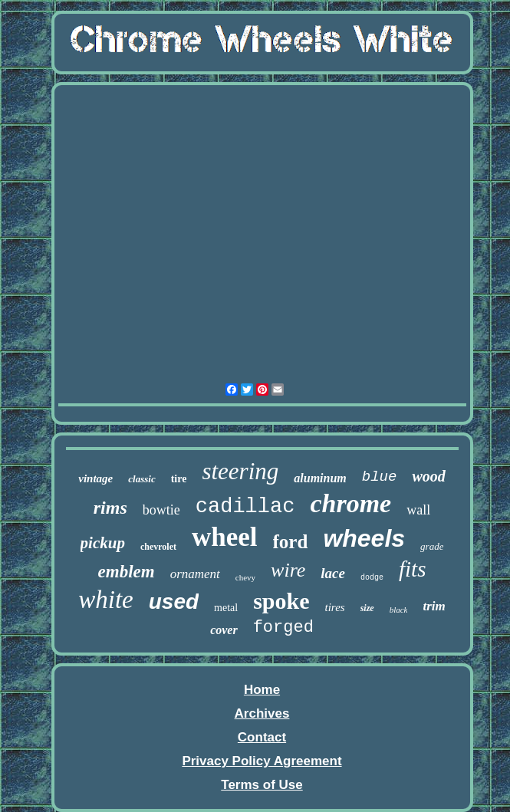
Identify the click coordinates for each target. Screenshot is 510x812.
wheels (364, 538)
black (399, 610)
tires (335, 607)
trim (434, 606)
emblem (127, 572)
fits (412, 569)
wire (288, 570)
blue (380, 477)
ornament (195, 574)
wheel (225, 537)
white (106, 600)
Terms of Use (262, 785)
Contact (262, 737)
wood (428, 476)
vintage (95, 478)
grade (432, 546)
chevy (245, 577)
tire (179, 479)
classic (141, 479)
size (367, 608)
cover (224, 630)
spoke (281, 601)
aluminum (320, 478)
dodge (372, 578)
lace (333, 573)
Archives (262, 713)
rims (110, 508)
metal (226, 608)
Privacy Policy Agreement (262, 761)
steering (240, 471)
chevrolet (158, 547)
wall (418, 510)
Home (262, 690)
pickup (103, 543)
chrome (350, 503)
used (174, 602)
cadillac (245, 507)
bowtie (161, 510)
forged (283, 628)
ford (291, 542)
